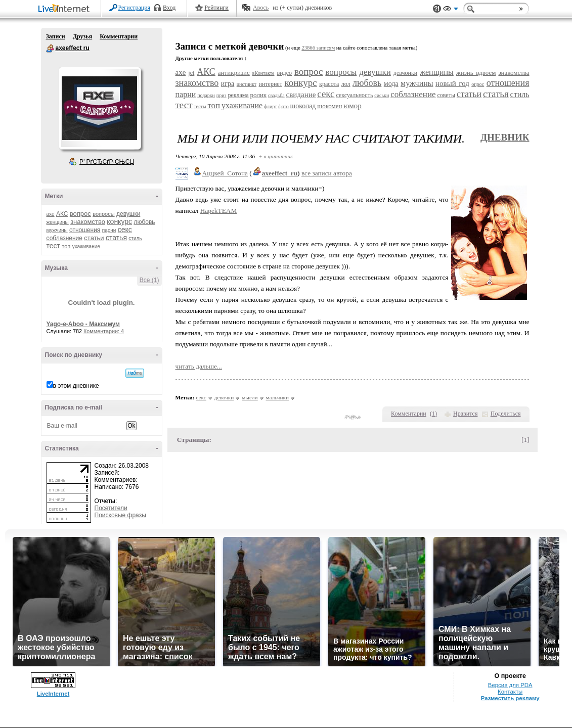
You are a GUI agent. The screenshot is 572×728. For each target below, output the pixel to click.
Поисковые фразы (120, 515)
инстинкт (247, 84)
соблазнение (65, 238)
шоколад (303, 106)
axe (51, 214)
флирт (271, 106)
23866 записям (318, 48)
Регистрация (135, 8)
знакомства (514, 73)
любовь (144, 222)
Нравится (465, 414)
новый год (452, 83)
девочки (224, 397)
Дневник (505, 137)
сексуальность (354, 95)
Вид (451, 10)
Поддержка (437, 9)
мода (391, 84)
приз (222, 95)
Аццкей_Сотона (225, 173)
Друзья (82, 36)
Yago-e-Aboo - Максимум (83, 324)
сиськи (382, 95)
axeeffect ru (50, 49)
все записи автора (327, 173)
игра (228, 84)
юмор (353, 106)
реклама (238, 95)
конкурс (119, 221)
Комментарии (119, 36)
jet (191, 73)
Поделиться (506, 414)
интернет (271, 84)
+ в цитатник (276, 156)
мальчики (278, 397)
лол (346, 84)
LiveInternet (66, 9)
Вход (169, 8)
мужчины (57, 230)
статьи (94, 238)
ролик (259, 95)
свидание (301, 95)
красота (329, 84)
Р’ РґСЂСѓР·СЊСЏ (107, 162)
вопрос (80, 214)
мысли (250, 397)
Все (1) (149, 280)
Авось (261, 8)
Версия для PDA (510, 685)
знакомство (88, 222)
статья (116, 238)
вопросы (103, 214)
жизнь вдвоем (476, 73)
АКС (62, 214)
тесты (200, 106)
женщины (58, 222)
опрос (478, 84)
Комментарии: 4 (104, 331)
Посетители (111, 508)
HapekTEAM (219, 211)
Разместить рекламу (510, 698)
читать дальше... (199, 366)
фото (283, 106)
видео (284, 73)
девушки (128, 214)
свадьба (276, 95)
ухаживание (86, 246)
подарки (206, 95)
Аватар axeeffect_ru (100, 108)
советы (446, 95)
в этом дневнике (76, 386)
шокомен (329, 106)
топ (66, 246)
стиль (135, 238)
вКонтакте (263, 73)
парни (109, 230)
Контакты (510, 692)
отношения (85, 230)
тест (53, 246)
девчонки (405, 73)
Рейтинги (216, 8)
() (433, 414)
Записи (56, 36)
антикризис (234, 73)
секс (125, 230)
